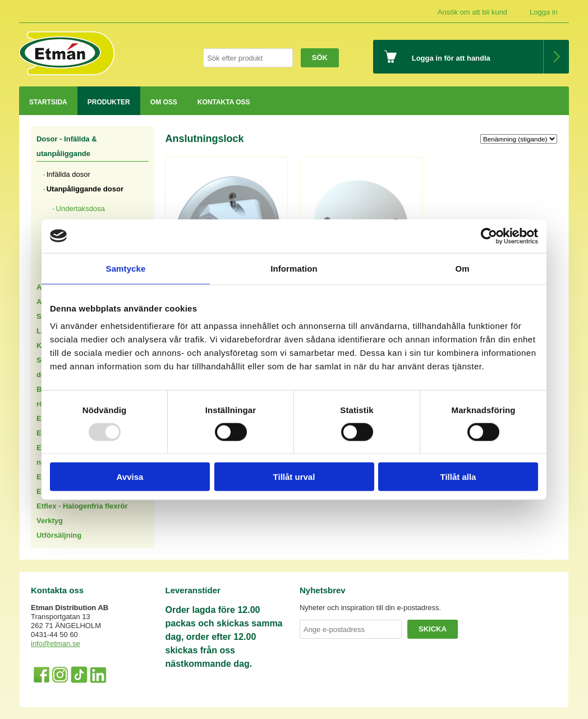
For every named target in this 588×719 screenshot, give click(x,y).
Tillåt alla (458, 477)
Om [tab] (462, 268)
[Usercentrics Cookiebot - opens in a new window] (489, 236)
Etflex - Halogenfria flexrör (82, 506)
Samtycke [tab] (126, 268)
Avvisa (130, 477)
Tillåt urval (294, 477)
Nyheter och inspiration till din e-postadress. (370, 608)
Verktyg (50, 521)
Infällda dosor (68, 174)
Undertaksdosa (81, 209)
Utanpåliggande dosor (85, 189)
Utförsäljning (59, 535)
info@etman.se (56, 644)
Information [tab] (294, 268)
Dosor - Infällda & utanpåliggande (67, 146)
